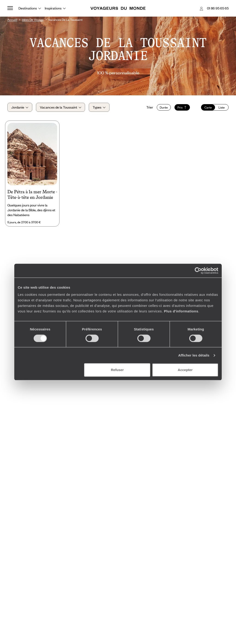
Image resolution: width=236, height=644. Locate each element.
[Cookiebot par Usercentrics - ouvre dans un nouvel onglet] (198, 271)
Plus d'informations (181, 311)
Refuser (117, 370)
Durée (164, 107)
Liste (222, 107)
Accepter (185, 370)
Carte (208, 107)
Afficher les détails (194, 355)
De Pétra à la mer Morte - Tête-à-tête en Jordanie (32, 194)
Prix (182, 107)
